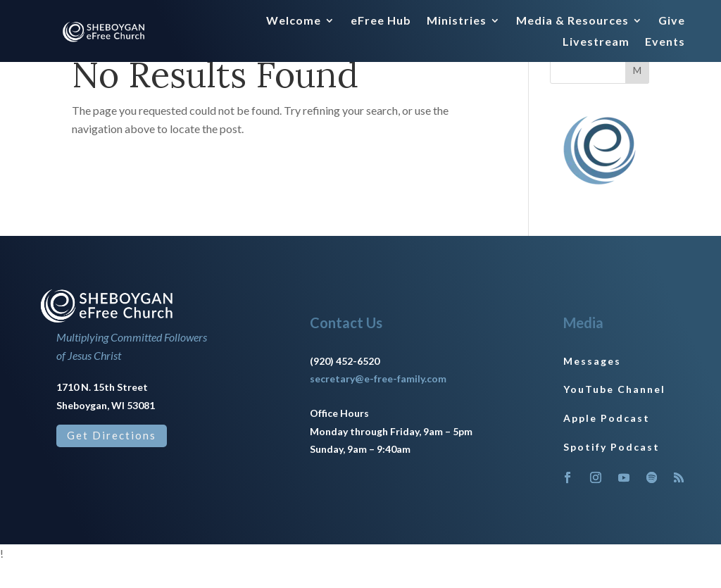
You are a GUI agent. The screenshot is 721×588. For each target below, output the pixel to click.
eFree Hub (381, 21)
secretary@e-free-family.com (378, 405)
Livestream (596, 42)
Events (665, 42)
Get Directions (112, 461)
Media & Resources (572, 21)
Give (672, 21)
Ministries (457, 21)
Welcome (294, 21)
